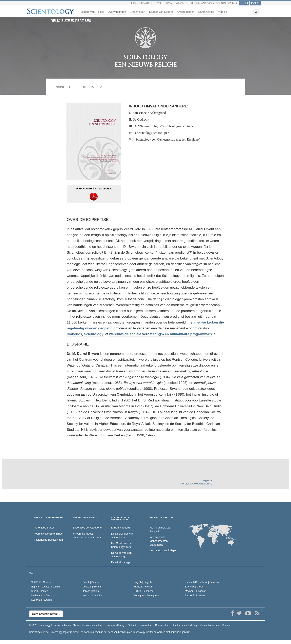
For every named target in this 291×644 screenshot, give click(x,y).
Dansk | (91, 582)
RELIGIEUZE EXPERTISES (71, 21)
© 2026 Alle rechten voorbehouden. (66, 625)
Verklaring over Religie (163, 550)
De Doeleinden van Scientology (122, 536)
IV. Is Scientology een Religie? (149, 133)
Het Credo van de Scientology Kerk (121, 545)
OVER (60, 87)
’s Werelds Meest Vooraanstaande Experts (87, 536)
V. (101, 87)
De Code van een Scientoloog (121, 555)
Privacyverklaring (115, 625)
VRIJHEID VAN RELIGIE (161, 518)
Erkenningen (137, 12)
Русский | (195, 596)
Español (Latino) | (46, 587)
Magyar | (196, 591)
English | (143, 582)
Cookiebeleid (162, 625)
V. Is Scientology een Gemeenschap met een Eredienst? (165, 139)
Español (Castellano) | (202, 582)
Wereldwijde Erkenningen (49, 534)
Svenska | (42, 600)
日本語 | (144, 591)
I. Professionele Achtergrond (147, 113)
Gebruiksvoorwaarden (140, 625)
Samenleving (206, 12)
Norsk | (92, 596)
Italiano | (91, 591)
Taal (31, 573)
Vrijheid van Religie (92, 12)
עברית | (40, 591)
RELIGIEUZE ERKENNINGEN (49, 518)
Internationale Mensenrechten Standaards (159, 541)
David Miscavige (121, 562)
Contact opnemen (210, 625)
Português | (147, 596)
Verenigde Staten (44, 528)
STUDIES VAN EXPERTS (85, 518)
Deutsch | (92, 587)
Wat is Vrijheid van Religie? (160, 529)
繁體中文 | (42, 582)
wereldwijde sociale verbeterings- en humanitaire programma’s (161, 334)
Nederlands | (42, 596)
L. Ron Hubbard (120, 528)
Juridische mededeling (185, 625)
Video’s (222, 12)
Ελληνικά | (194, 587)
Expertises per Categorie (87, 528)
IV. (93, 87)
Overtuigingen (186, 12)
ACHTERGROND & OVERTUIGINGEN (120, 519)
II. (77, 87)
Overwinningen (117, 12)
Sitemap (227, 625)
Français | (143, 587)
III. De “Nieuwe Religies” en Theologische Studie (161, 126)
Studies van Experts (161, 12)
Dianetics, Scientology (85, 334)
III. (85, 87)
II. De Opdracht (139, 119)
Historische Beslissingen (49, 540)
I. (70, 87)
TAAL (250, 3)
